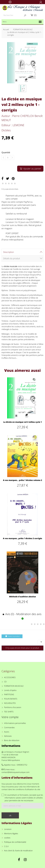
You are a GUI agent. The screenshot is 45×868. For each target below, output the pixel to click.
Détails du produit (12, 258)
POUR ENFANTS (11, 699)
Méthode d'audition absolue (22, 597)
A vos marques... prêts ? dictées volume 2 (22, 480)
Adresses (8, 736)
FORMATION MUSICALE (14, 686)
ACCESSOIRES (10, 677)
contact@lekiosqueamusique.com (16, 772)
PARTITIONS (9, 695)
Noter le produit (12, 636)
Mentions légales (11, 834)
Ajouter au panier (30, 169)
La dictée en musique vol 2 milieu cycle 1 (22, 422)
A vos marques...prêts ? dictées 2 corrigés (23, 538)
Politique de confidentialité (15, 842)
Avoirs (7, 732)
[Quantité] (8, 158)
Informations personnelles (15, 723)
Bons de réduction (12, 740)
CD (5, 682)
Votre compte (10, 717)
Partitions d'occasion (13, 707)
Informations (11, 746)
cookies (7, 838)
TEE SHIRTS (9, 712)
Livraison (8, 829)
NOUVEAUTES (10, 703)
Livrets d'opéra (10, 690)
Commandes (9, 728)
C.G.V (6, 846)
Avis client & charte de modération (18, 851)
